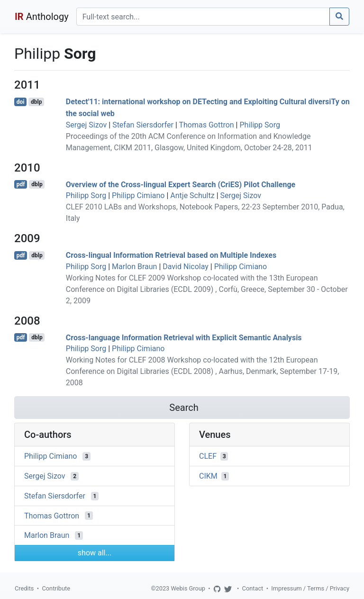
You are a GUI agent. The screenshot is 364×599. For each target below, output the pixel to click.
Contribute (56, 588)
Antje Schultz (192, 195)
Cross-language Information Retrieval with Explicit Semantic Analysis (184, 337)
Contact (253, 588)
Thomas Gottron (206, 125)
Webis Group (188, 588)
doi (21, 102)
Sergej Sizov (86, 125)
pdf (21, 184)
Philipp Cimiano (138, 195)
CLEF (208, 456)
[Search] (203, 17)
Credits (24, 588)
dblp (36, 102)
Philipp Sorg (259, 125)
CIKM (208, 476)
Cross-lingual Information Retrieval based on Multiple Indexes (171, 255)
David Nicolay (186, 267)
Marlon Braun (134, 267)
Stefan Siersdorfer (143, 125)
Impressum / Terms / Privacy (310, 588)
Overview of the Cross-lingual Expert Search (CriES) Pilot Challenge (181, 184)
